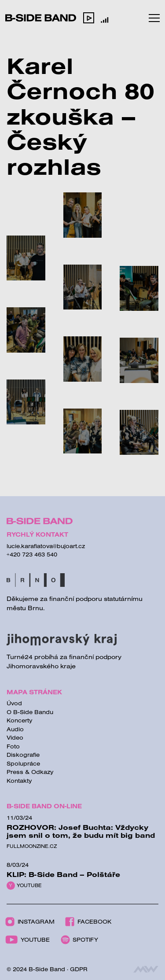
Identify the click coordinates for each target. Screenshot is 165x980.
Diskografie (23, 755)
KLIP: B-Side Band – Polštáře (63, 874)
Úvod (14, 703)
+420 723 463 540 (32, 554)
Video (15, 737)
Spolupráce (23, 763)
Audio (15, 729)
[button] (88, 18)
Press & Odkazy (30, 772)
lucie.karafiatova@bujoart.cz (46, 546)
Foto (13, 746)
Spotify (80, 940)
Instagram (30, 922)
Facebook (88, 922)
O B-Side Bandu (30, 712)
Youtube (29, 885)
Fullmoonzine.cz (32, 846)
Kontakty (19, 781)
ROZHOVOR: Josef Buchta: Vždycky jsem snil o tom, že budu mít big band (81, 831)
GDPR (79, 969)
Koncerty (20, 720)
